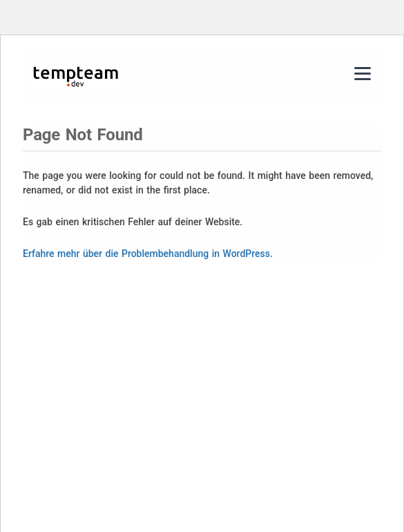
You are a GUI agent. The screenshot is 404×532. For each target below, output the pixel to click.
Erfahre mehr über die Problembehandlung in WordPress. (148, 254)
